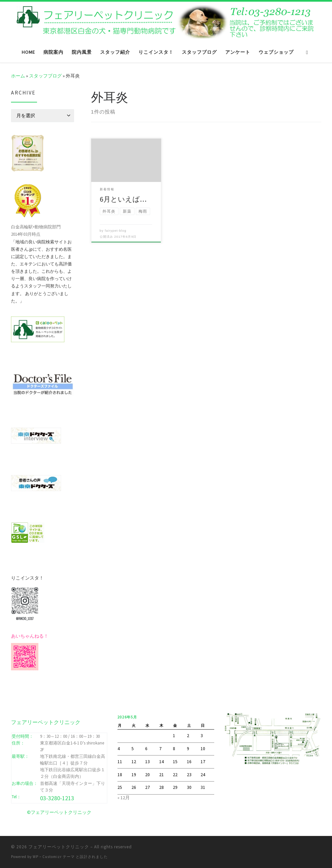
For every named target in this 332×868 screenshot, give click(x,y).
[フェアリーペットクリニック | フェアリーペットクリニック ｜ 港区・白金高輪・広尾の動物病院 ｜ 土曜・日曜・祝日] (166, 21)
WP (36, 857)
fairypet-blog (116, 231)
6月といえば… (123, 199)
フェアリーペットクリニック (59, 847)
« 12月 (124, 798)
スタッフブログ (45, 76)
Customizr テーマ (59, 857)
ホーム (18, 76)
